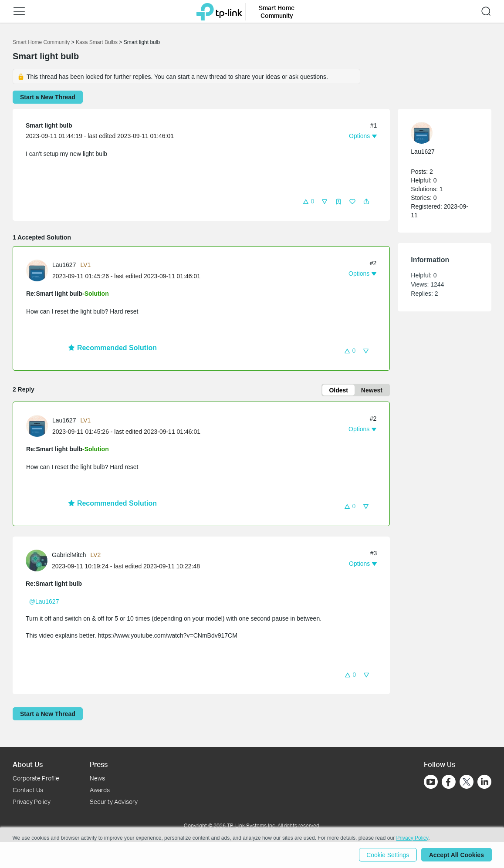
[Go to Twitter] (467, 783)
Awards (100, 790)
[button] (19, 11)
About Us (28, 764)
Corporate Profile (36, 778)
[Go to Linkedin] (484, 782)
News (97, 778)
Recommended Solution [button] (112, 348)
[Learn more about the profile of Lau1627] (39, 270)
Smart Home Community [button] (277, 12)
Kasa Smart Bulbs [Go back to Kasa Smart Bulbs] (97, 42)
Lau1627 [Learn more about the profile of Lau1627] (64, 265)
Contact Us (28, 790)
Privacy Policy (32, 802)
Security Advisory (114, 802)
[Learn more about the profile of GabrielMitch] (39, 560)
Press (99, 764)
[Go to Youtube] (431, 782)
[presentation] (37, 270)
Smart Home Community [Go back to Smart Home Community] (41, 42)
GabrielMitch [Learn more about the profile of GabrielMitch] (69, 555)
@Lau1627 (44, 602)
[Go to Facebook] (449, 782)
